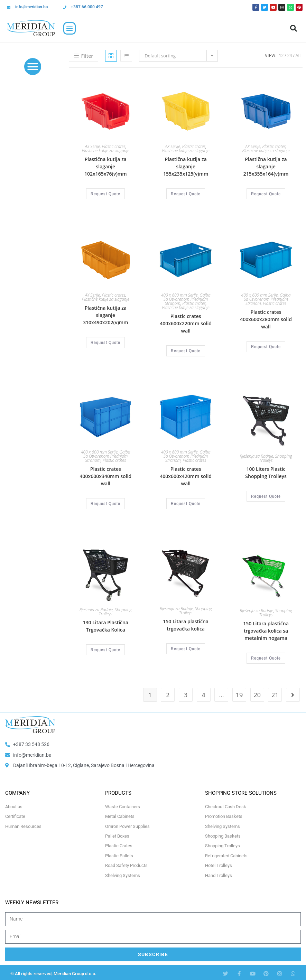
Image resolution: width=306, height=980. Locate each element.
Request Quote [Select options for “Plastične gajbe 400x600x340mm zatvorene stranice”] (106, 502)
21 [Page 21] (275, 692)
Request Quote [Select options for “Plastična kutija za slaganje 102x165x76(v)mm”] (106, 194)
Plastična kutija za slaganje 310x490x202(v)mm (106, 315)
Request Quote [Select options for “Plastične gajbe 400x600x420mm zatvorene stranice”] (186, 502)
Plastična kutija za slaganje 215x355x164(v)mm (266, 166)
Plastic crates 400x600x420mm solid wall (186, 475)
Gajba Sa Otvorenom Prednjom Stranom (187, 299)
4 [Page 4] (204, 692)
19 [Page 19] (239, 692)
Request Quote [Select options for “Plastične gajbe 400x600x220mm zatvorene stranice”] (186, 350)
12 (281, 55)
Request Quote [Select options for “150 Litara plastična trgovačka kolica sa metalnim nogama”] (266, 656)
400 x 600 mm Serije (179, 295)
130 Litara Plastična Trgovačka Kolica (106, 624)
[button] (69, 28)
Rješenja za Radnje (257, 455)
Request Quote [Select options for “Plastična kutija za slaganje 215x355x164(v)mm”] (266, 194)
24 (290, 55)
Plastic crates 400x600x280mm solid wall (266, 319)
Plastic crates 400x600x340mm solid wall (105, 475)
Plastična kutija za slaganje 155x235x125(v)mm (186, 166)
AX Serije (92, 146)
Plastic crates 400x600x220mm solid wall (186, 323)
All (299, 55)
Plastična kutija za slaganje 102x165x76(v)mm (106, 166)
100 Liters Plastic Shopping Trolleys (266, 472)
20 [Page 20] (257, 692)
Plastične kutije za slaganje (106, 151)
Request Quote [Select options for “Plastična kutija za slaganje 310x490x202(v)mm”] (106, 342)
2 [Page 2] (168, 692)
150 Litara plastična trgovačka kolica (186, 623)
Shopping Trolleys (276, 457)
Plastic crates (114, 146)
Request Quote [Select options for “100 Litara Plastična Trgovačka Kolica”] (266, 495)
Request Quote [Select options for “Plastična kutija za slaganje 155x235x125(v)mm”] (186, 194)
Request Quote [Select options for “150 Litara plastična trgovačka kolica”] (186, 647)
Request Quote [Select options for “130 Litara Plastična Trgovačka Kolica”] (106, 648)
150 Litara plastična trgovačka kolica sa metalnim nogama (266, 629)
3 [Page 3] (186, 692)
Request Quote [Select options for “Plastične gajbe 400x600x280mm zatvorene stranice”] (266, 346)
